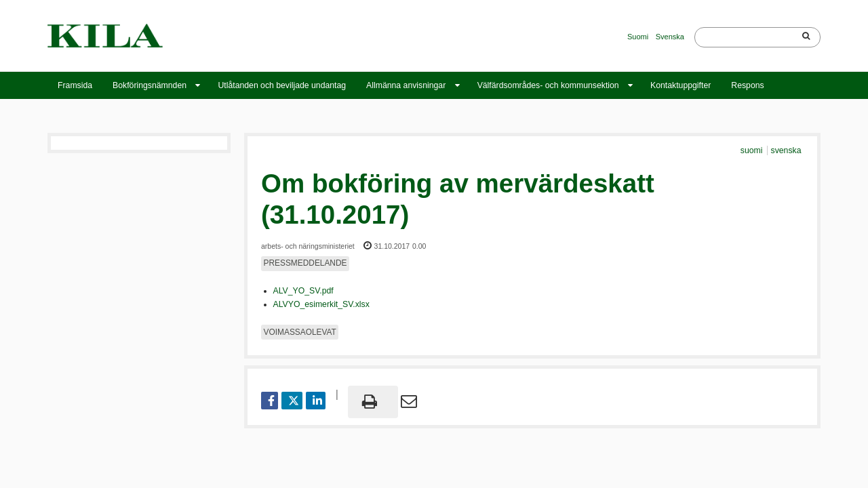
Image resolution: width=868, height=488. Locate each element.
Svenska (670, 37)
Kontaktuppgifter (680, 85)
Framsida (75, 85)
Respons (747, 85)
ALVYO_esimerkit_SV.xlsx (321, 304)
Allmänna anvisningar (406, 85)
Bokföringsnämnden (150, 85)
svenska (786, 150)
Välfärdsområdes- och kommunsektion (548, 85)
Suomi (638, 37)
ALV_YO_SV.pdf (303, 291)
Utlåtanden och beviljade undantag (282, 85)
